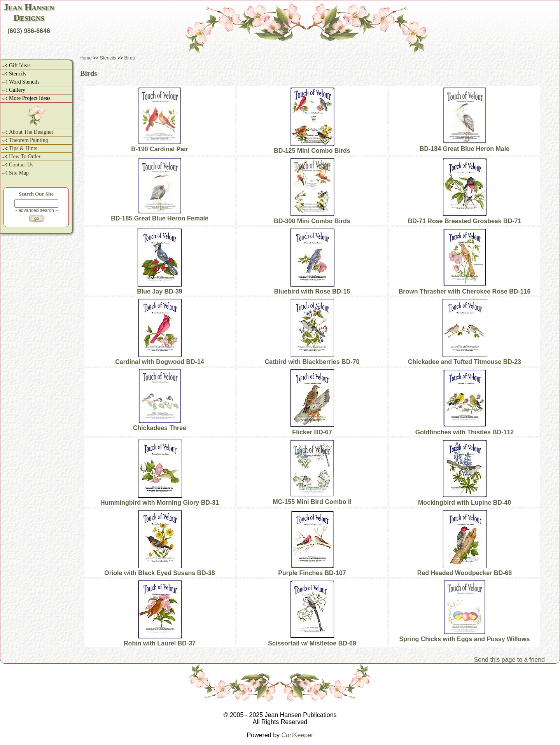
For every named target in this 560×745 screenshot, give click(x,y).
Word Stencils (24, 82)
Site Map (19, 173)
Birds (129, 58)
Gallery (17, 90)
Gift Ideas (20, 66)
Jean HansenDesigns (29, 12)
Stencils (17, 74)
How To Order (25, 157)
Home (86, 58)
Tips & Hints (23, 148)
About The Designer (31, 132)
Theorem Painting (29, 140)
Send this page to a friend (509, 660)
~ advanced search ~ (36, 210)
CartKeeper (297, 735)
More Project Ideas (30, 98)
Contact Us (21, 165)
